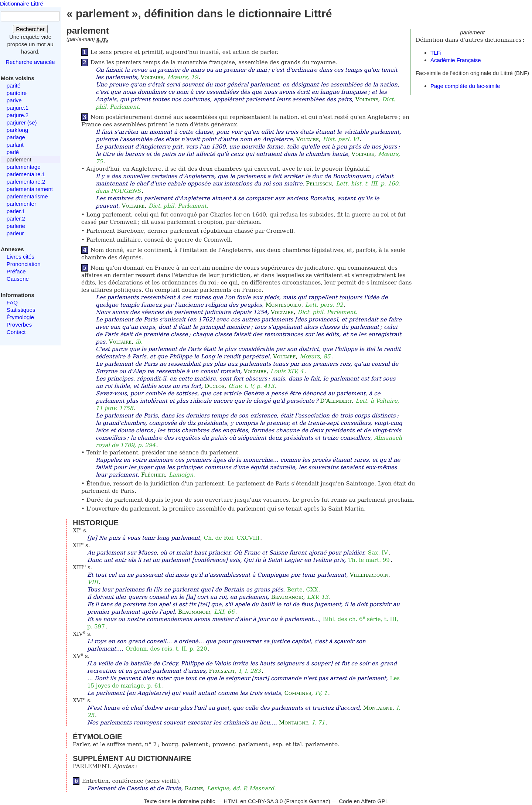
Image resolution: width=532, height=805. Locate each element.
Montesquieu (284, 305)
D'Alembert (336, 401)
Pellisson (319, 184)
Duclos (215, 386)
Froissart (222, 671)
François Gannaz (307, 801)
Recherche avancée (30, 62)
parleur (15, 233)
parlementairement (30, 189)
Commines (298, 693)
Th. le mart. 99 (369, 560)
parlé (13, 152)
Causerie (18, 279)
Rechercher (30, 29)
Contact (16, 332)
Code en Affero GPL (364, 801)
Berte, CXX (303, 590)
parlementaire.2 (26, 182)
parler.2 (16, 219)
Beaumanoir (287, 597)
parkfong (17, 130)
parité (14, 86)
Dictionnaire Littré (22, 4)
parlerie (16, 226)
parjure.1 (18, 108)
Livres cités (21, 257)
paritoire (17, 93)
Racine (194, 788)
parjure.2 (18, 115)
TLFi (436, 53)
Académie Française (456, 60)
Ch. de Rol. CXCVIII (232, 538)
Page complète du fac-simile (465, 86)
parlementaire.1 (26, 174)
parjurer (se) (22, 122)
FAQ (12, 302)
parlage (16, 137)
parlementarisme (27, 196)
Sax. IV (378, 553)
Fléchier (153, 475)
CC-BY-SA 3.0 (265, 801)
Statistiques (21, 310)
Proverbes (19, 325)
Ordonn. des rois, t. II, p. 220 (166, 649)
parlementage (24, 167)
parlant (15, 145)
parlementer (21, 204)
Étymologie (20, 317)
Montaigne (378, 708)
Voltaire (152, 77)
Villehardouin (369, 575)
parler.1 (16, 211)
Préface (16, 271)
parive (14, 100)
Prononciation (24, 264)
